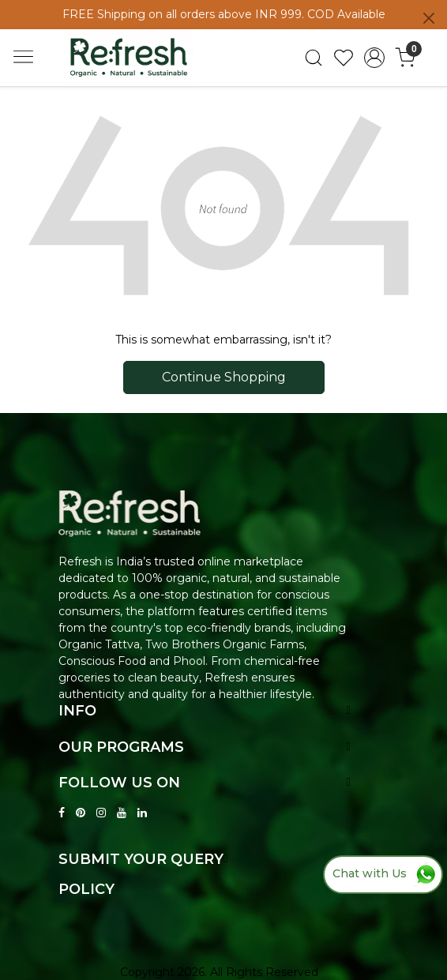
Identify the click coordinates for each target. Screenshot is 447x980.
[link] (313, 58)
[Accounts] (375, 58)
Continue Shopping (224, 377)
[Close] (429, 18)
